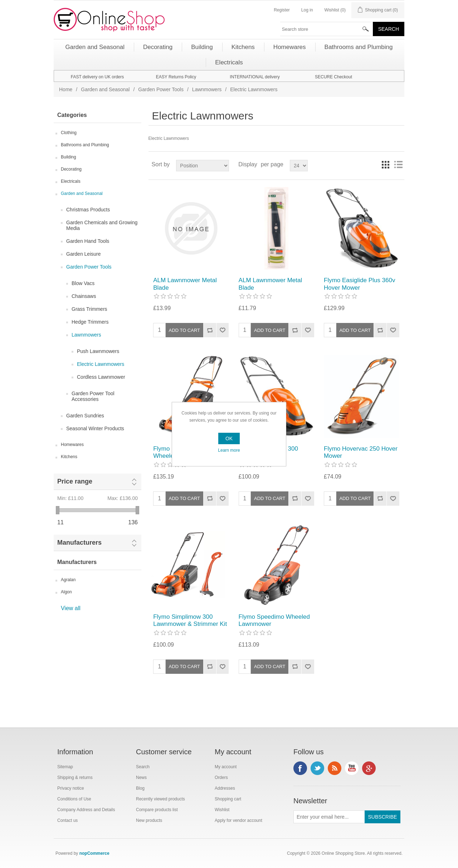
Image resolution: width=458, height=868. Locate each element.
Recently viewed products (160, 799)
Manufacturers (79, 543)
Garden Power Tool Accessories (93, 396)
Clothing (69, 133)
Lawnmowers (207, 89)
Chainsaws (84, 296)
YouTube (352, 768)
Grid (385, 165)
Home (66, 89)
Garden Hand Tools (88, 241)
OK (229, 438)
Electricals (71, 181)
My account (226, 767)
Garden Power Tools (161, 89)
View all (71, 608)
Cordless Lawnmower (101, 377)
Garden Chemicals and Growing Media (102, 225)
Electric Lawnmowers (101, 364)
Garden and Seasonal (105, 89)
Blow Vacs (83, 283)
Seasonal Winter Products (95, 428)
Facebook (300, 768)
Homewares (72, 445)
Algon (66, 592)
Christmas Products (88, 210)
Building (69, 157)
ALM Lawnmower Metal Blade (185, 284)
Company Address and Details (86, 810)
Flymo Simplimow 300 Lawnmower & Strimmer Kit (190, 620)
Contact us (67, 820)
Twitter (317, 768)
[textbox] (327, 29)
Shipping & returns (75, 778)
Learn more (229, 450)
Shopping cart (228, 799)
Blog (140, 788)
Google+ (369, 768)
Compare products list (157, 810)
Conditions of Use (74, 799)
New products (149, 820)
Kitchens (69, 457)
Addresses (225, 788)
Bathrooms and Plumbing (85, 145)
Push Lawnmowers (98, 351)
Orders (221, 778)
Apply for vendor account (238, 820)
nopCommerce (94, 853)
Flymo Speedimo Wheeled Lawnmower (274, 620)
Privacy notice (71, 788)
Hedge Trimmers (90, 322)
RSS (335, 768)
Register (282, 10)
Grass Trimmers (89, 309)
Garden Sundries (85, 416)
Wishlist (222, 810)
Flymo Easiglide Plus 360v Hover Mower (359, 284)
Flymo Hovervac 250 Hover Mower (361, 452)
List (398, 165)
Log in (307, 10)
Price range (75, 481)
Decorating (71, 169)
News (141, 778)
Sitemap (65, 767)
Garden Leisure (84, 254)
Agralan (68, 580)
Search (143, 767)
